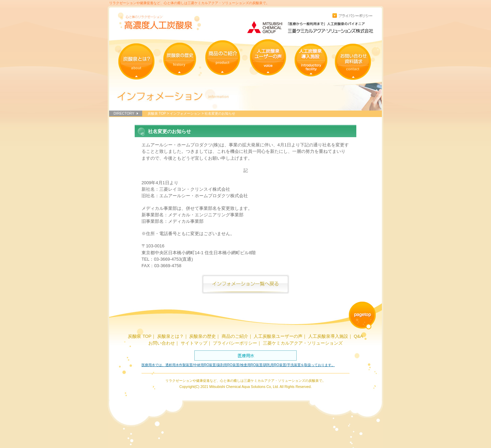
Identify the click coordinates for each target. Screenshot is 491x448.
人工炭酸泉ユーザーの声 (278, 336)
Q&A (358, 336)
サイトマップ (194, 343)
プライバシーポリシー (235, 343)
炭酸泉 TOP (157, 113)
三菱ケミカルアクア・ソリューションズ (303, 343)
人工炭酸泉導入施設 (328, 336)
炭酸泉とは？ (170, 336)
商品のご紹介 (235, 336)
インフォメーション (185, 113)
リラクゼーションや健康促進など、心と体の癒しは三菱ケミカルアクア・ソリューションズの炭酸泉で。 (189, 3)
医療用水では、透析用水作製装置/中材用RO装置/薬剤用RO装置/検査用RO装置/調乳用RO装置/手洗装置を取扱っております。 (238, 365)
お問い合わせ (162, 343)
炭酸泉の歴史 (203, 336)
